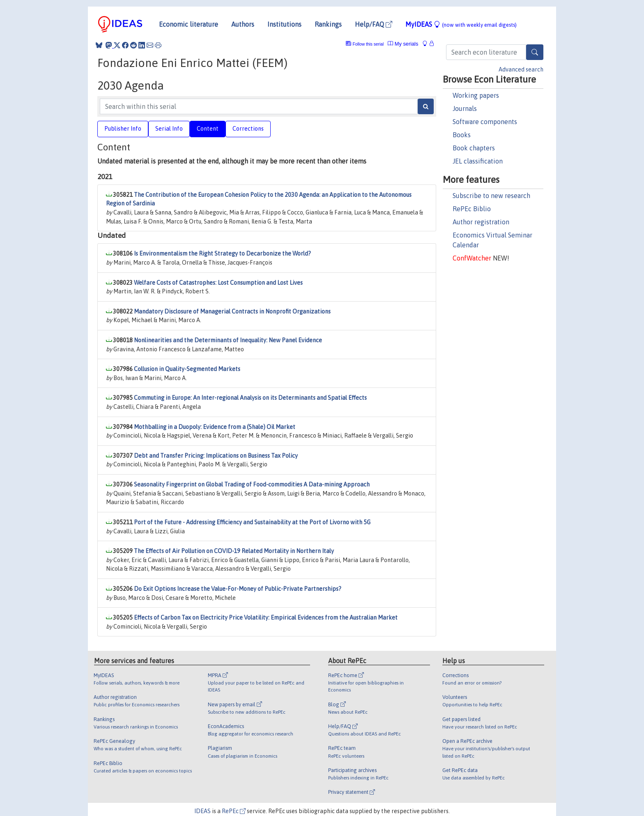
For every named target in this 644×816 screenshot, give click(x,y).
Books (462, 135)
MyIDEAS (461, 24)
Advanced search (521, 69)
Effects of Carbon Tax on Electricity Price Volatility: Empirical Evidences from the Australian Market (266, 618)
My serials (403, 44)
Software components (485, 122)
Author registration (481, 222)
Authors (243, 24)
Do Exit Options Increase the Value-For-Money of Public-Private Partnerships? (238, 589)
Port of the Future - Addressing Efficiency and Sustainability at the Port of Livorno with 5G (252, 522)
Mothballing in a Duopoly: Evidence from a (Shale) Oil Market (215, 427)
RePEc (234, 811)
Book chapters (474, 148)
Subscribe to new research (491, 196)
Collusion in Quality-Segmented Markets (187, 369)
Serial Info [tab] (169, 129)
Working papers (476, 95)
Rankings (328, 24)
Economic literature (189, 24)
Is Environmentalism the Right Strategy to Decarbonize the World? (222, 254)
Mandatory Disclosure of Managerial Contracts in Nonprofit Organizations (232, 311)
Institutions (284, 24)
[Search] (535, 52)
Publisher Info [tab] (123, 129)
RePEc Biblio (472, 209)
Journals (465, 108)
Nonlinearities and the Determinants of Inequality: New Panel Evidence (228, 340)
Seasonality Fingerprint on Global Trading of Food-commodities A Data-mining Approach (252, 484)
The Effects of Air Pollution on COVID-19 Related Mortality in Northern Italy (234, 551)
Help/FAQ (374, 24)
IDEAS (202, 811)
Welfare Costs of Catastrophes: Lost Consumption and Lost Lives (218, 283)
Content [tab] (208, 129)
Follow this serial (368, 44)
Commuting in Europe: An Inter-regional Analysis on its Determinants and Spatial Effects (250, 398)
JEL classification (478, 161)
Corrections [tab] (248, 129)
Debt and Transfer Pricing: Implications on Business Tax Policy (216, 456)
